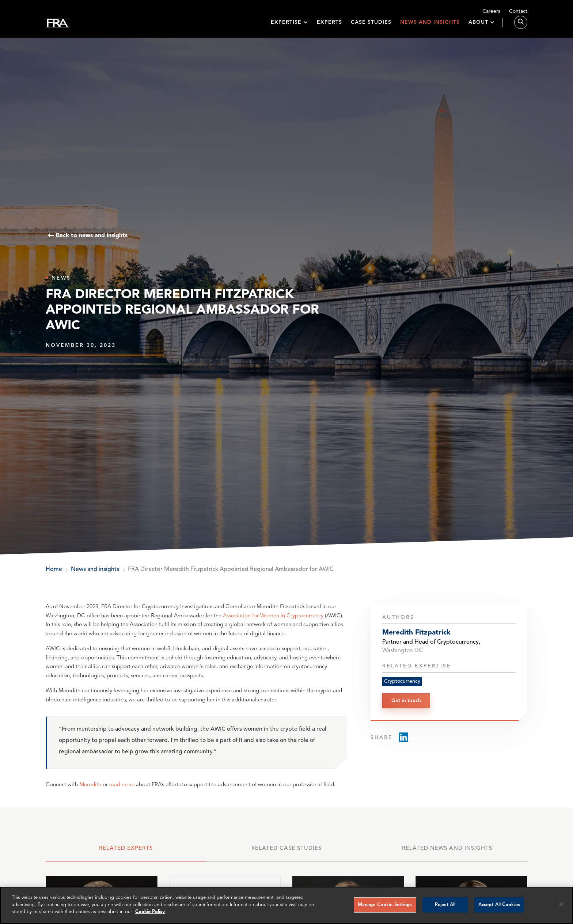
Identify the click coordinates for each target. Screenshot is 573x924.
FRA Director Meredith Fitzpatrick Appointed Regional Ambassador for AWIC (231, 569)
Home (54, 569)
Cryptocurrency (402, 681)
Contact (518, 11)
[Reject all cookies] (561, 904)
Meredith (90, 785)
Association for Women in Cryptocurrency (273, 616)
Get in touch (406, 701)
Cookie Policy (150, 912)
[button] (289, 26)
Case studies (371, 26)
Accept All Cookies (499, 905)
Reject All (445, 905)
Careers (491, 11)
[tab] (126, 852)
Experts (329, 26)
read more (122, 785)
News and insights (430, 26)
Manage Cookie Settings (385, 905)
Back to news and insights (92, 236)
